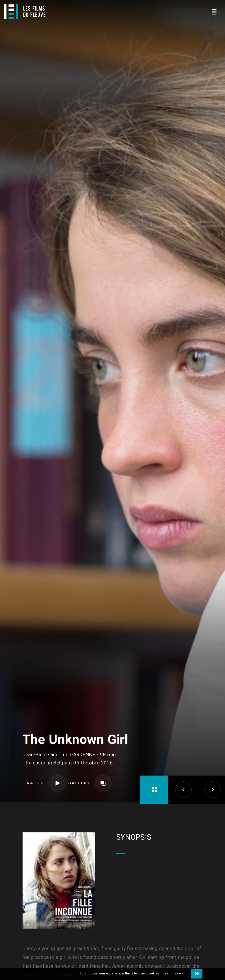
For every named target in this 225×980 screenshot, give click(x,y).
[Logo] (25, 12)
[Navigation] (214, 11)
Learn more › (173, 974)
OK (197, 974)
